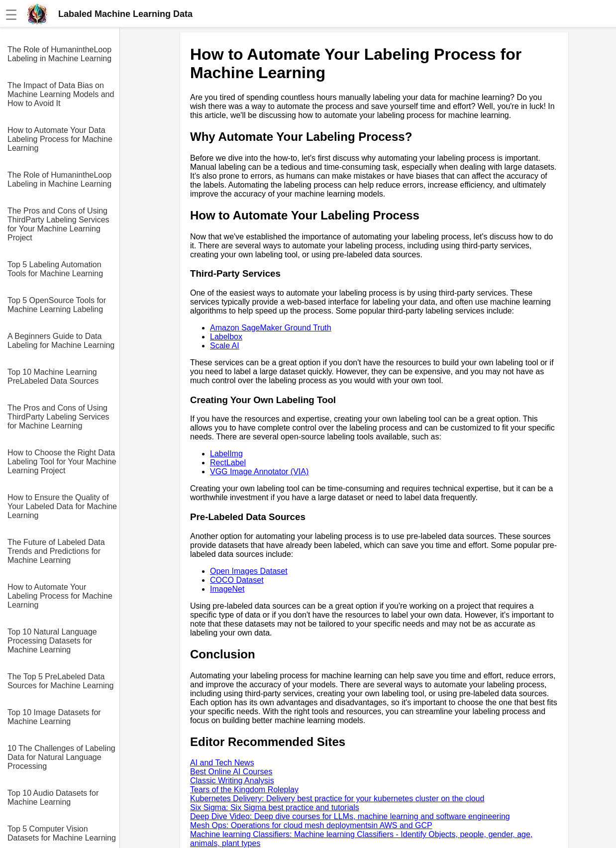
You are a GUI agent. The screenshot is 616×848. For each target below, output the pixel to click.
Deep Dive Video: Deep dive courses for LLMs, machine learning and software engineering (350, 816)
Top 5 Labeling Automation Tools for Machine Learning (55, 269)
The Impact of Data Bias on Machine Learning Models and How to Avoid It (61, 94)
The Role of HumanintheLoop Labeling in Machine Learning (59, 54)
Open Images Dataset (249, 571)
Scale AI (225, 346)
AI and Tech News (222, 763)
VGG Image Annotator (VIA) (259, 472)
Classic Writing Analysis (232, 781)
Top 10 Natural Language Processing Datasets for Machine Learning (52, 641)
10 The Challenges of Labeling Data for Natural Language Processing (61, 757)
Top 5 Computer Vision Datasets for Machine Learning (62, 833)
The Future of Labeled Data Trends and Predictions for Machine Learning (56, 551)
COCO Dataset (237, 580)
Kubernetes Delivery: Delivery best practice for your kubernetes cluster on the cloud (337, 798)
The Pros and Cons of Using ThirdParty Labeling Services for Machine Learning (58, 417)
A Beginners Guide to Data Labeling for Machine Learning (61, 341)
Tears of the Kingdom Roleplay (244, 790)
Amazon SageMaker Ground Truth (271, 328)
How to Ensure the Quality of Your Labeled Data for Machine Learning (62, 506)
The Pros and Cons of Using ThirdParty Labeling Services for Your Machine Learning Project (58, 224)
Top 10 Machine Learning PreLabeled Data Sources (53, 376)
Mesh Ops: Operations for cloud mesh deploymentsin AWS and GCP (311, 825)
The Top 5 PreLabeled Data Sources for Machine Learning (60, 681)
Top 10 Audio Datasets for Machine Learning (53, 797)
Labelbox (226, 337)
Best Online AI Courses (231, 772)
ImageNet (227, 589)
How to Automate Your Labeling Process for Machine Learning (60, 596)
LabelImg (226, 454)
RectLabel (228, 463)
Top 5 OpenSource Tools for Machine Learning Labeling (57, 305)
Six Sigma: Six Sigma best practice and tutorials (275, 807)
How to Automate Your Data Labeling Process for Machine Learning (60, 139)
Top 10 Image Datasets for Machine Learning (54, 717)
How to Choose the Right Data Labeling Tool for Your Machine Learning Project (62, 462)
